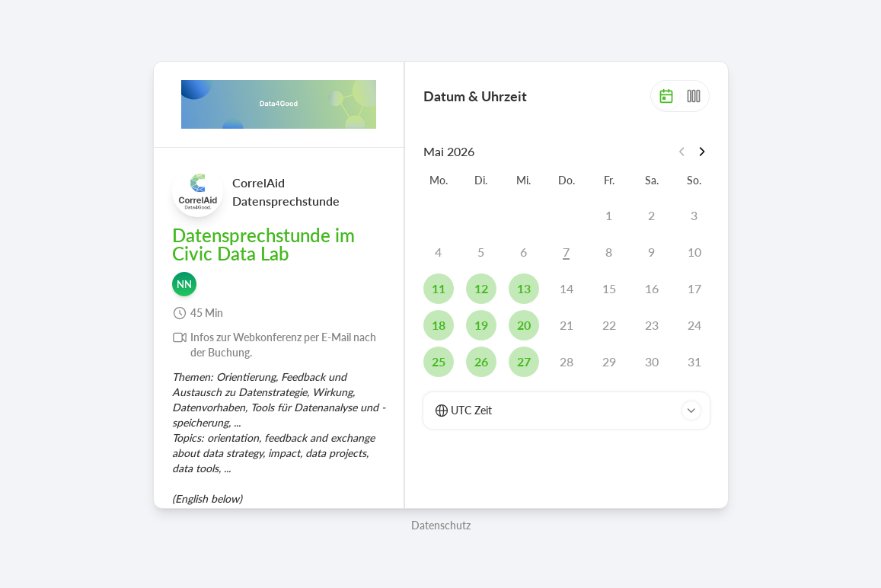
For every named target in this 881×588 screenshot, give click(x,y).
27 (524, 361)
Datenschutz (441, 525)
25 (439, 361)
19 (481, 325)
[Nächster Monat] (702, 152)
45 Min (207, 313)
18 (439, 325)
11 (439, 288)
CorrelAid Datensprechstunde (286, 192)
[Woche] (694, 96)
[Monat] (666, 96)
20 (524, 325)
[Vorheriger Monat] (684, 152)
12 (481, 288)
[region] (279, 294)
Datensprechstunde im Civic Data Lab (263, 244)
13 (524, 288)
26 (481, 361)
